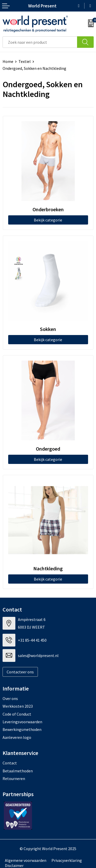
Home (8, 61)
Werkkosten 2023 (18, 706)
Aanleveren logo (17, 737)
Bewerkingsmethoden (22, 729)
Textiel (25, 61)
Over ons (10, 698)
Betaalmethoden (18, 771)
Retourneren (14, 778)
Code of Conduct (17, 714)
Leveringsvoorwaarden (22, 722)
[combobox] (40, 42)
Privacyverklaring (67, 860)
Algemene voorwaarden (26, 860)
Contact (10, 763)
